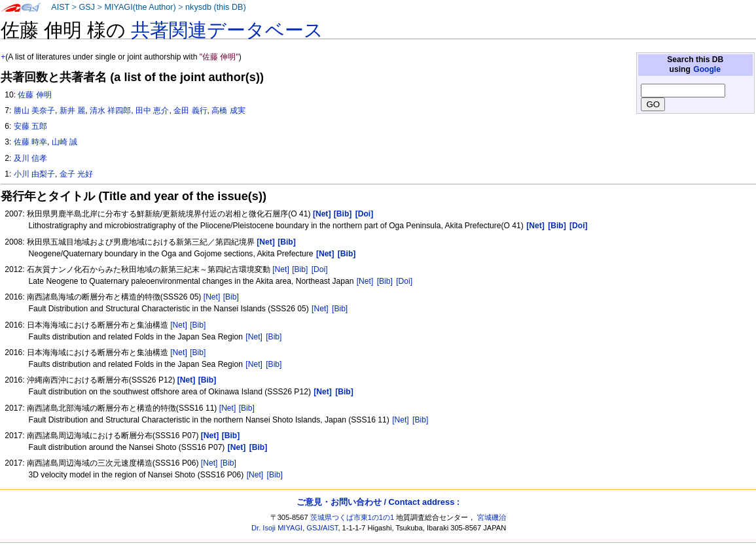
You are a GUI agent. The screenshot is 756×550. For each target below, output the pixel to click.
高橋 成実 (228, 111)
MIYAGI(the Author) (140, 7)
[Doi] (320, 269)
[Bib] (300, 269)
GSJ (87, 7)
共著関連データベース (227, 30)
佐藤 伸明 (34, 95)
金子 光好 (76, 174)
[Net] (281, 269)
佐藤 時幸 (30, 142)
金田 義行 (190, 111)
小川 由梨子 (34, 174)
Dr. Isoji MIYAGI (277, 528)
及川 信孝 (30, 158)
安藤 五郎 (30, 126)
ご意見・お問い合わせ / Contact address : (378, 502)
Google (707, 69)
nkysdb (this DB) (216, 7)
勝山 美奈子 (34, 111)
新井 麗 (72, 111)
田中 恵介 (152, 111)
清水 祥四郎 (110, 111)
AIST (60, 7)
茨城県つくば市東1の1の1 (352, 517)
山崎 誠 (64, 142)
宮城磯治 (492, 517)
